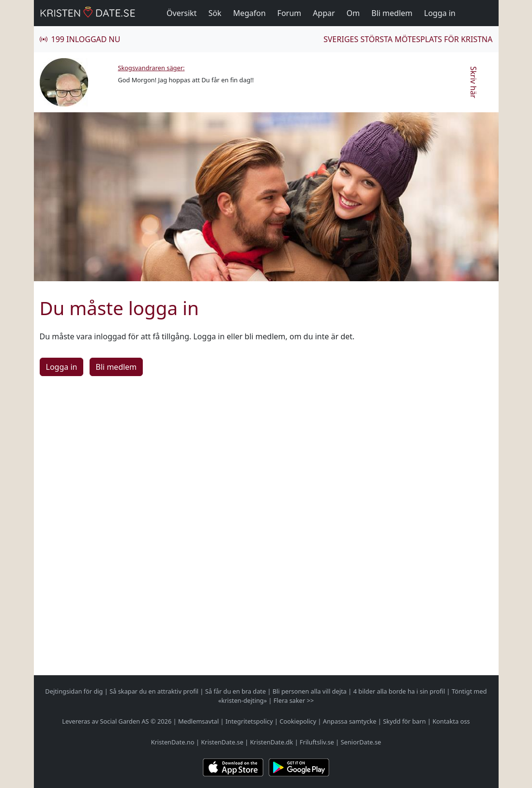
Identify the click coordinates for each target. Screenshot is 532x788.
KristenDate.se (222, 742)
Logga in (440, 13)
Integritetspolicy (249, 721)
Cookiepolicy (298, 721)
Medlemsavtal (198, 721)
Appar (324, 13)
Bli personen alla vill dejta (310, 691)
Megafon (249, 13)
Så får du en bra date (236, 691)
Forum (289, 13)
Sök (215, 13)
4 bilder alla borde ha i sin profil (399, 691)
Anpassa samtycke (350, 721)
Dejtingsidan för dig (74, 691)
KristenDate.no (173, 742)
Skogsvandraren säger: (152, 68)
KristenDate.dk (271, 742)
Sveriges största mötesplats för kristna (408, 39)
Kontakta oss (451, 721)
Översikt (182, 13)
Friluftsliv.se (317, 742)
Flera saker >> (294, 700)
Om (353, 13)
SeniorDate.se (361, 742)
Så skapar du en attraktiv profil (154, 691)
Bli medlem (392, 13)
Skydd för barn (404, 721)
